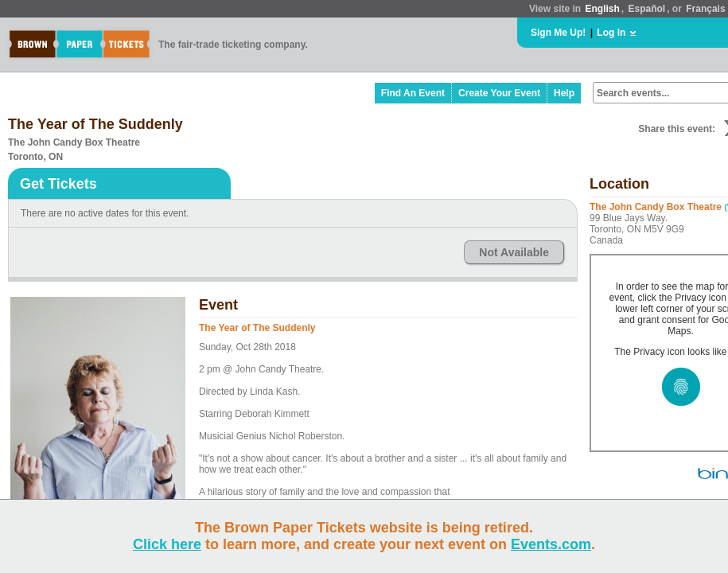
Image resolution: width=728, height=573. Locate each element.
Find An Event (413, 93)
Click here (167, 544)
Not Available (514, 252)
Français (705, 9)
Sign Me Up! (558, 33)
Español (647, 9)
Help (564, 93)
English (602, 9)
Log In (611, 33)
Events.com (551, 544)
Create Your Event (499, 93)
